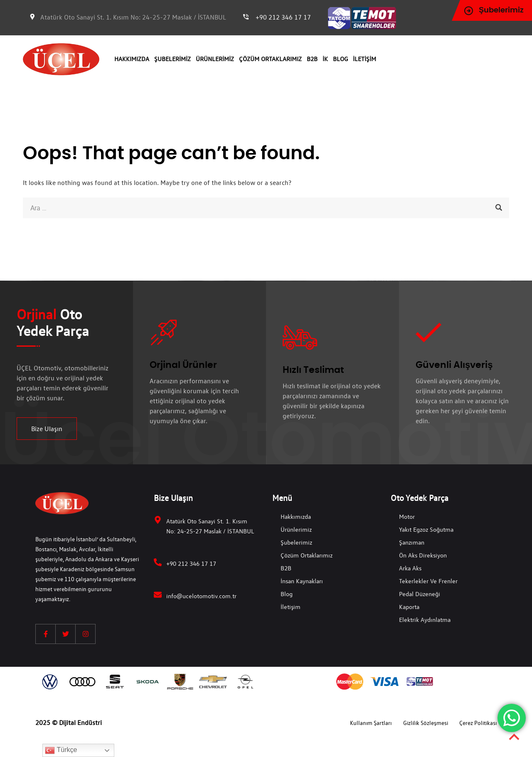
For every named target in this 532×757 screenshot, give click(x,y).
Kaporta (409, 607)
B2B (312, 59)
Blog (340, 59)
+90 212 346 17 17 (283, 17)
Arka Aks (410, 568)
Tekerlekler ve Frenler (428, 581)
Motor (407, 516)
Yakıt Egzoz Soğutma (426, 529)
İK (325, 59)
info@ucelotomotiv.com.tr (201, 596)
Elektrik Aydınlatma (425, 619)
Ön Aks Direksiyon (423, 555)
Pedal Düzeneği (420, 594)
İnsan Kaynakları (302, 581)
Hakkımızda (132, 59)
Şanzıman (412, 542)
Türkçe (61, 750)
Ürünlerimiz (215, 59)
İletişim (365, 59)
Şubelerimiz (172, 59)
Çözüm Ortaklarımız (270, 59)
